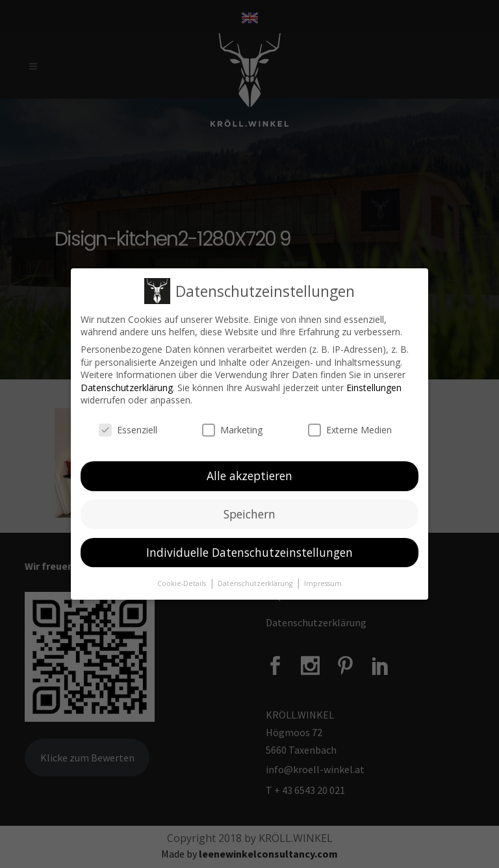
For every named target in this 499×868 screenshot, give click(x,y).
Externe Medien (350, 430)
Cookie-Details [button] (183, 583)
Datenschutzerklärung (127, 387)
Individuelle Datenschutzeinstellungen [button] (249, 552)
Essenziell (128, 430)
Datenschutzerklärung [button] (256, 583)
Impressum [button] (323, 583)
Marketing (232, 430)
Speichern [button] (249, 513)
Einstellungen (374, 387)
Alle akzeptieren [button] (249, 475)
